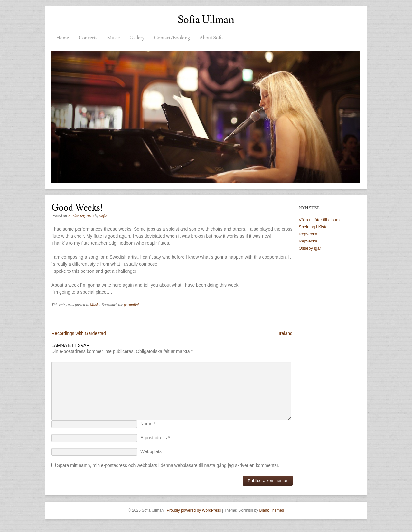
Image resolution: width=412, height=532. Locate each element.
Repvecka (308, 234)
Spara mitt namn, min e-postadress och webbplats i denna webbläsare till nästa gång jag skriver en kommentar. (168, 465)
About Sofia (212, 38)
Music (113, 38)
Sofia (103, 216)
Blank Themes (272, 510)
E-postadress (155, 438)
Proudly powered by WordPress (194, 510)
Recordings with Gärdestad (79, 333)
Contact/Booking (172, 38)
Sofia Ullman (206, 20)
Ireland (286, 333)
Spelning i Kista (313, 227)
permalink (132, 305)
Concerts (88, 38)
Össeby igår (310, 248)
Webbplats (151, 451)
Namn (148, 424)
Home (63, 38)
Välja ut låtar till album (319, 220)
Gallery (137, 38)
